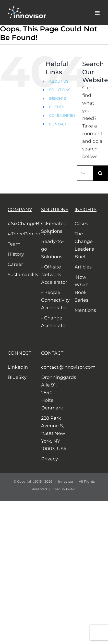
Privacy (50, 459)
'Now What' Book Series (81, 289)
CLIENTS (57, 107)
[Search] (100, 173)
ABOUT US (59, 81)
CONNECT (19, 353)
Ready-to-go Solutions (52, 249)
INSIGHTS (58, 98)
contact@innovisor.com (54, 367)
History (16, 254)
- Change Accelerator (54, 322)
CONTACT (58, 124)
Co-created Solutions (54, 227)
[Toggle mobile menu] (98, 13)
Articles (83, 267)
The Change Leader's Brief (84, 245)
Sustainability (21, 275)
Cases (81, 224)
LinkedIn (18, 367)
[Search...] (85, 173)
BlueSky (17, 377)
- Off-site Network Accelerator (54, 275)
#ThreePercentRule (21, 234)
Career (15, 264)
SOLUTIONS (60, 90)
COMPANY (20, 210)
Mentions (85, 310)
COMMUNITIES (62, 115)
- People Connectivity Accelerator (54, 300)
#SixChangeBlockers (21, 224)
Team (14, 244)
